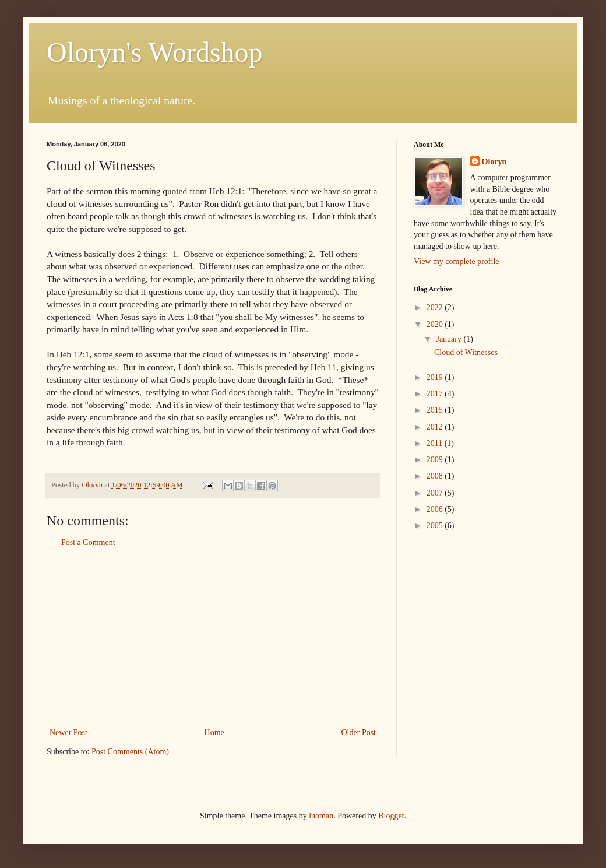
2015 (436, 410)
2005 (436, 526)
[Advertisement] (213, 638)
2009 (436, 460)
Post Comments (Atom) (130, 752)
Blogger (391, 816)
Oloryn (494, 162)
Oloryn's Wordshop (155, 52)
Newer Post (68, 732)
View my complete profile (457, 261)
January (450, 339)
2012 (436, 427)
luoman (321, 816)
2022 (436, 308)
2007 (436, 493)
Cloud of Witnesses (466, 352)
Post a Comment (88, 542)
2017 (436, 394)
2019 (436, 377)
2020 (436, 324)
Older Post (359, 732)
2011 (436, 443)
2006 (436, 509)
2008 (436, 476)
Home (214, 732)
